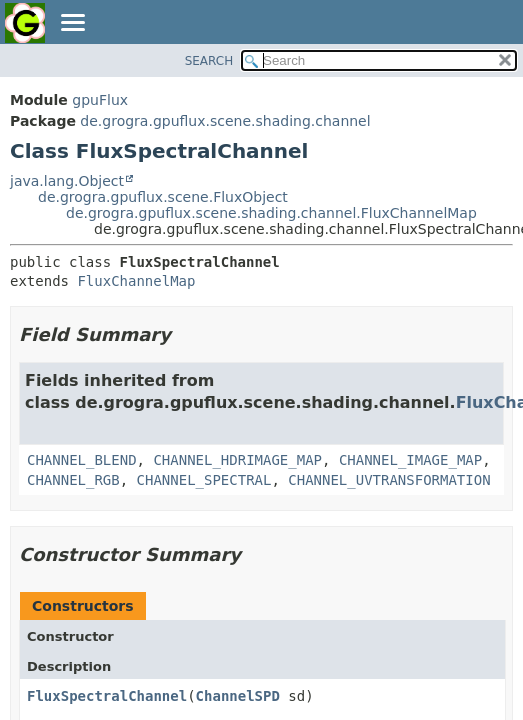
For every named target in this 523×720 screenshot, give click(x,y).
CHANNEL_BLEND (82, 460)
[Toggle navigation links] (72, 24)
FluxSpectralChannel (107, 696)
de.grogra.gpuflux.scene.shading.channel (225, 121)
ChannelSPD (238, 696)
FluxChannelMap (136, 281)
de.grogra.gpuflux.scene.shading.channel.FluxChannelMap (271, 213)
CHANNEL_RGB (73, 480)
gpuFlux (100, 100)
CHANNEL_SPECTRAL (204, 480)
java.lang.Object (67, 181)
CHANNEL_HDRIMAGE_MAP (237, 460)
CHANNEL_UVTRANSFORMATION (389, 480)
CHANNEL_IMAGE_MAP (410, 460)
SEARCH (209, 61)
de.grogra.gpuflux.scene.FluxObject (163, 197)
